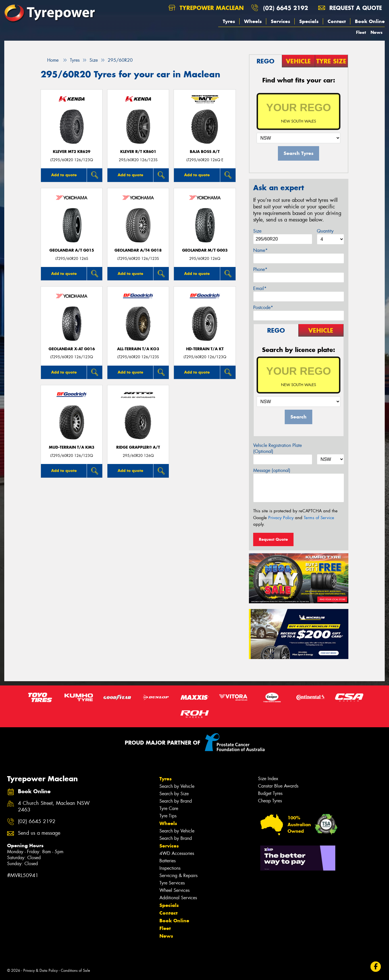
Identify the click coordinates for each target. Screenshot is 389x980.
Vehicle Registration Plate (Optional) (277, 448)
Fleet (361, 32)
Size (257, 231)
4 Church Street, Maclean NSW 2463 (54, 807)
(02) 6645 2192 (286, 8)
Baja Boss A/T (205, 152)
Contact (337, 21)
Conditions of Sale (75, 970)
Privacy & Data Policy (40, 970)
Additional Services (178, 898)
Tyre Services (172, 883)
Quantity (325, 231)
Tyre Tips (168, 816)
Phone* (260, 269)
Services (280, 21)
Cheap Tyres (270, 801)
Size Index (268, 779)
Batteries (168, 861)
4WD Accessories (177, 853)
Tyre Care (169, 808)
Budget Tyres (270, 793)
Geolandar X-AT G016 (72, 349)
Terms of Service (319, 518)
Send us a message (39, 833)
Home (50, 60)
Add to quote (64, 175)
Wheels (253, 21)
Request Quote (273, 539)
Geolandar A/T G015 (72, 250)
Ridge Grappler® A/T (138, 447)
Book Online (370, 21)
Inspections (170, 868)
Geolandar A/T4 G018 (138, 250)
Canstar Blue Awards (278, 786)
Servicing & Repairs (178, 876)
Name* (260, 250)
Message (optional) (272, 470)
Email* (260, 288)
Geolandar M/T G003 (205, 250)
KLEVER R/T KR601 (138, 152)
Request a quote (350, 8)
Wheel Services (174, 890)
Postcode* (263, 307)
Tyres (229, 21)
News (376, 32)
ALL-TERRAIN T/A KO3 (138, 349)
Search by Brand (176, 801)
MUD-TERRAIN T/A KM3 (72, 447)
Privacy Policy (281, 518)
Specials (309, 21)
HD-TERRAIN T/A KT (205, 349)
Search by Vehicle (177, 786)
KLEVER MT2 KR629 (72, 152)
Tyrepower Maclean (206, 8)
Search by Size (174, 794)
